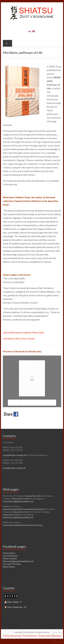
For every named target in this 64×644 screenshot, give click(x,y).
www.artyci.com (33, 496)
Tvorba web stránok (12, 636)
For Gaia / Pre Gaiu (12, 564)
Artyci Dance (9, 553)
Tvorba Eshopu (30, 636)
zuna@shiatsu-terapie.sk (14, 455)
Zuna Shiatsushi (10, 556)
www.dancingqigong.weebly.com (18, 501)
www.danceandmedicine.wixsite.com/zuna (23, 509)
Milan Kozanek (10, 558)
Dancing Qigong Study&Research (18, 561)
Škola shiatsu (9, 567)
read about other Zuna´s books (19, 338)
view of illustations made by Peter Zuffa (23, 332)
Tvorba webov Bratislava (50, 636)
